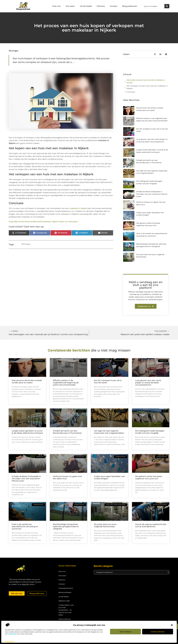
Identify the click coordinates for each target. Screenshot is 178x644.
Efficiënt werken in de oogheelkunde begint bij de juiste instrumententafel (66, 383)
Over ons (56, 6)
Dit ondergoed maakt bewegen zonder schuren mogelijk (150, 432)
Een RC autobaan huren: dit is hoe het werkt (108, 381)
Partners (101, 6)
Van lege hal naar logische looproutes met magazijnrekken (109, 432)
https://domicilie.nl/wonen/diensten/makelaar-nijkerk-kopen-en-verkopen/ (43, 222)
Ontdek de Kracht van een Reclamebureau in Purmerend (67, 432)
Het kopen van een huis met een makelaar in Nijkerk (146, 81)
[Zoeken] (167, 6)
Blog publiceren (130, 6)
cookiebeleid (12, 634)
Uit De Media (86, 6)
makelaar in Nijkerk (78, 208)
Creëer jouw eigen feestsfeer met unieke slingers (109, 477)
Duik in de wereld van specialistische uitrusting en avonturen (25, 526)
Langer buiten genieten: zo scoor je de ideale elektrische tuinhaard (27, 432)
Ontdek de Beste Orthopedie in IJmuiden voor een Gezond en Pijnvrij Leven (152, 194)
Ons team (70, 6)
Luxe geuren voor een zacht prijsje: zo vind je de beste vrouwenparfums (148, 383)
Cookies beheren (158, 632)
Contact (114, 6)
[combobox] (154, 6)
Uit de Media (64, 597)
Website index (64, 601)
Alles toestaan (126, 632)
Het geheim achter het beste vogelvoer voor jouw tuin (149, 477)
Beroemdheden (65, 592)
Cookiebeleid (10, 641)
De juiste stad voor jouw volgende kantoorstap (105, 525)
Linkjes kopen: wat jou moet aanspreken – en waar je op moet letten (66, 610)
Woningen (14, 51)
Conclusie (131, 92)
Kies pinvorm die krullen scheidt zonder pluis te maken (27, 381)
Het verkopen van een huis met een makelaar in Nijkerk (147, 87)
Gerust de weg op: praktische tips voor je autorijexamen (151, 525)
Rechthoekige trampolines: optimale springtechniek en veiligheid (66, 526)
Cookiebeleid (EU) (66, 588)
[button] (172, 625)
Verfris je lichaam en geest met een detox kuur (67, 477)
